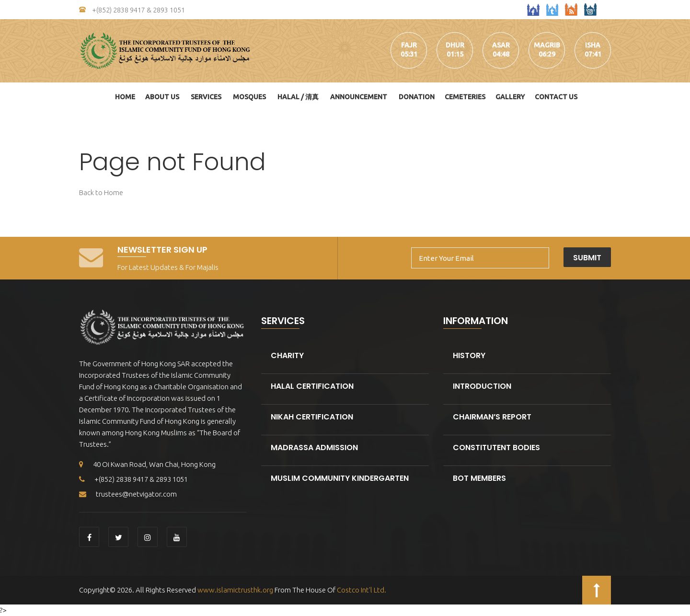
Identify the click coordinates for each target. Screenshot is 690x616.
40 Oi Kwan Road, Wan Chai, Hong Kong (147, 464)
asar (501, 45)
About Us (162, 97)
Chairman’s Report (492, 417)
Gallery (510, 97)
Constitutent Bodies (496, 447)
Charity (287, 355)
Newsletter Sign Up (162, 250)
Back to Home (101, 192)
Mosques (249, 97)
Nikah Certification (312, 417)
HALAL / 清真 (298, 97)
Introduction (482, 386)
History (469, 355)
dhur (455, 45)
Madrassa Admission (314, 447)
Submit (587, 258)
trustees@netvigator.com (128, 494)
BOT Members (479, 478)
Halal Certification (312, 386)
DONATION (417, 97)
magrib (547, 45)
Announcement (359, 97)
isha (593, 45)
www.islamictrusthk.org (235, 590)
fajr (409, 45)
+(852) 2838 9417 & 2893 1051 (132, 10)
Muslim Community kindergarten (340, 478)
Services (206, 97)
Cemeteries (465, 97)
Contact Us (556, 97)
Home (125, 97)
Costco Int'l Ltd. (362, 590)
